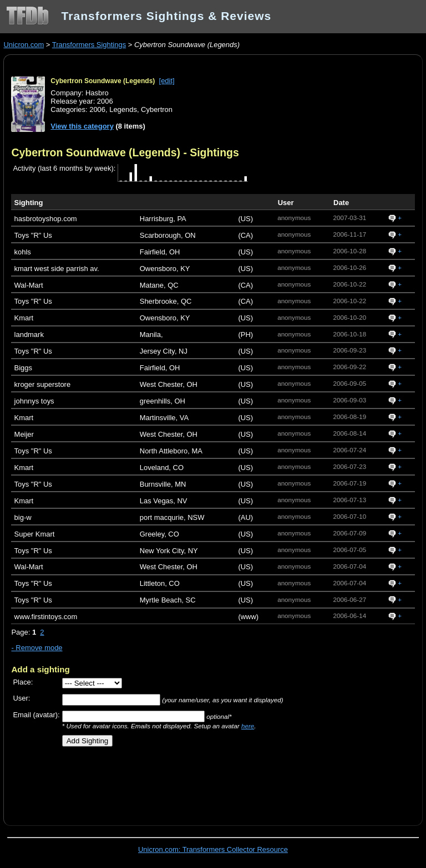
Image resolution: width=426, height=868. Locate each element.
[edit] (167, 81)
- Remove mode (37, 648)
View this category (82, 126)
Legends (123, 109)
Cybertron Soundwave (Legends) (103, 81)
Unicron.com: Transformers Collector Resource (213, 849)
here (248, 726)
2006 (97, 109)
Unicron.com (24, 45)
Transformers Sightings (89, 45)
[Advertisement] (141, 782)
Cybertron (157, 109)
